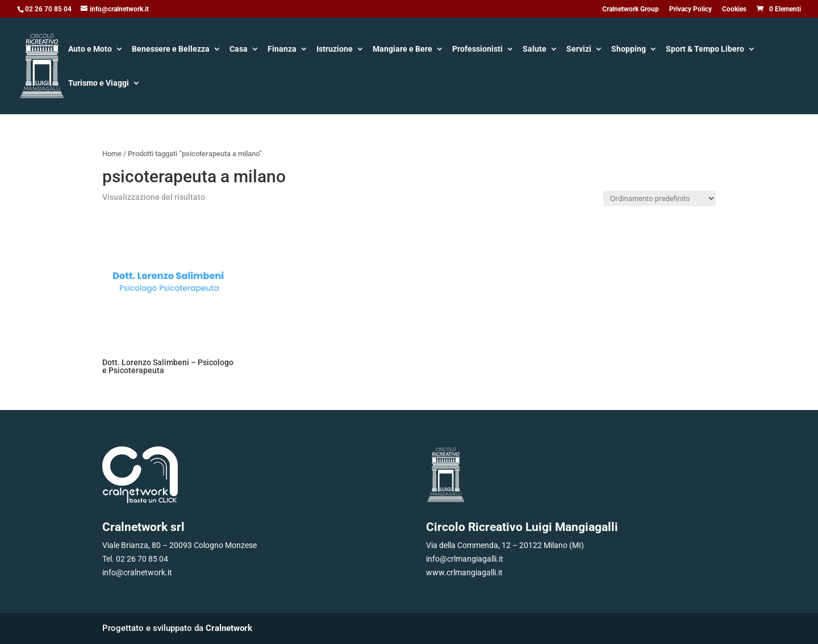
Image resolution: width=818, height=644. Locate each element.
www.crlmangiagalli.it (464, 572)
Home (112, 154)
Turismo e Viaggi (99, 84)
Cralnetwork (229, 628)
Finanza (282, 50)
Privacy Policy (690, 9)
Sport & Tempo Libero (705, 50)
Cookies (734, 9)
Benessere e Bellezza (171, 50)
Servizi (579, 50)
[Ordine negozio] (660, 198)
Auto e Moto (90, 50)
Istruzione (335, 50)
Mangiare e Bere (402, 50)
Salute (535, 50)
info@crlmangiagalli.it (465, 559)
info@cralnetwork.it (137, 572)
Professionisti (477, 50)
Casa (239, 50)
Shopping (629, 50)
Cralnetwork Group (631, 9)
